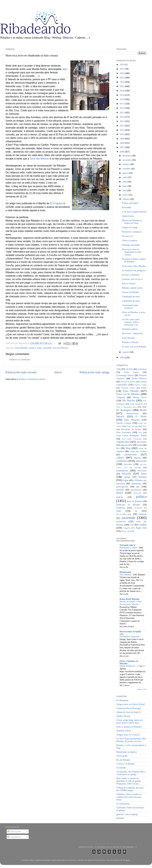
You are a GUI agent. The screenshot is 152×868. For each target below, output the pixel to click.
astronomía (142, 442)
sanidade (143, 514)
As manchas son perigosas (134, 270)
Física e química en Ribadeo (129, 727)
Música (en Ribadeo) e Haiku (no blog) (132, 222)
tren (132, 525)
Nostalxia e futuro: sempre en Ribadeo (134, 260)
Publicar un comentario (20, 359)
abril (125, 190)
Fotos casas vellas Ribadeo (134, 266)
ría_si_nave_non (124, 514)
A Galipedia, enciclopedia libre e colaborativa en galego (131, 773)
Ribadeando (125, 572)
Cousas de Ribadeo (130, 292)
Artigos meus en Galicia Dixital (131, 704)
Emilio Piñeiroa (139, 378)
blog (128, 448)
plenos (120, 493)
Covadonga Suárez (125, 375)
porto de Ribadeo (134, 501)
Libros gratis (122, 756)
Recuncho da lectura (131, 429)
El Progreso (56, 203)
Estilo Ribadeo (129, 338)
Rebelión (120, 818)
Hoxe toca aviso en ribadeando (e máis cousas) (132, 252)
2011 (122, 130)
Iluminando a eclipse (129, 548)
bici (118, 448)
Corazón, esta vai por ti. (133, 279)
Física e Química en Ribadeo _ (129, 662)
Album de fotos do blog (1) (129, 712)
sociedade (47, 348)
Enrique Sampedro (128, 382)
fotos (144, 474)
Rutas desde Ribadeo (130, 599)
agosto (126, 173)
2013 (122, 121)
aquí (65, 69)
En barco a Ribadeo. (131, 275)
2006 (122, 152)
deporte (137, 458)
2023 (122, 78)
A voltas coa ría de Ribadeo (134, 347)
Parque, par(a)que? (130, 203)
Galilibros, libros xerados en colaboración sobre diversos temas (129, 797)
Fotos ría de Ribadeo (128, 394)
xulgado (127, 528)
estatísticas (122, 471)
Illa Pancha (129, 400)
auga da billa (126, 445)
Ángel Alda (141, 528)
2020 (122, 91)
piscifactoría (136, 490)
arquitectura (123, 442)
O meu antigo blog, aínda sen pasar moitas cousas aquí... (129, 721)
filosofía (127, 474)
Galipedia (121, 397)
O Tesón (141, 416)
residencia (121, 508)
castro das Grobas (138, 451)
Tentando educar (128, 545)
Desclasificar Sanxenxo (130, 637)
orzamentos (136, 484)
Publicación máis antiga (94, 372)
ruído (39, 348)
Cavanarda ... (122, 768)
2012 (122, 126)
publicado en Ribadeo (128, 505)
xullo (125, 177)
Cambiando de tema (131, 297)
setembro (127, 169)
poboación (137, 493)
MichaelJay (100, 860)
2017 (122, 104)
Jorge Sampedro (137, 404)
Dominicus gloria (130, 329)
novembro (127, 160)
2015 (122, 113)
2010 (122, 134)
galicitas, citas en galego (127, 814)
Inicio (58, 372)
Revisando (127, 207)
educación (141, 461)
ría (136, 511)
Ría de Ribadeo (123, 760)
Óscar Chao (126, 531)
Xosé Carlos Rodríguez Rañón (131, 435)
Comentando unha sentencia (130, 307)
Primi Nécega (132, 426)
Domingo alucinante (131, 245)
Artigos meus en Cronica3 (128, 735)
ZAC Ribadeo (126, 575)
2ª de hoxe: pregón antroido (134, 212)
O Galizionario (123, 804)
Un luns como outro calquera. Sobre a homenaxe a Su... (131, 322)
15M (118, 369)
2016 (122, 108)
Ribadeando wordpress (126, 752)
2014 (122, 117)
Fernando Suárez (128, 388)
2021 (122, 86)
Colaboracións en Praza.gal (129, 708)
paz (138, 487)
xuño (125, 182)
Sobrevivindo (128, 216)
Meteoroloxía (133, 413)
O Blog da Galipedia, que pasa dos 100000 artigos (130, 789)
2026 (122, 64)
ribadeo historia (123, 716)
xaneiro (126, 352)
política (32, 348)
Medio (143, 410)
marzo (126, 195)
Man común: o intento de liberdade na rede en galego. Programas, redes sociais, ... (129, 781)
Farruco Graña (140, 385)
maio (125, 186)
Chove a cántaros (130, 240)
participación (122, 487)
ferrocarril (142, 471)
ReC (145, 426)
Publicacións (14, 831)
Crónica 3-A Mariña (125, 764)
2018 (122, 99)
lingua (126, 480)
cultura (120, 458)
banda (140, 445)
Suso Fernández (124, 432)
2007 (122, 147)
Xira (140, 432)
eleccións (128, 464)
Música (120, 416)
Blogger (127, 860)
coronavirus (130, 455)
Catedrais (142, 369)
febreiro (126, 199)
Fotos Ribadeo (22, 348)
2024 (122, 73)
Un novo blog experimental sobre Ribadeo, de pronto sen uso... (131, 740)
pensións (120, 490)
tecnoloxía (121, 521)
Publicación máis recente (21, 372)
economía (122, 461)
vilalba (143, 525)
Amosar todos (142, 689)
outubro (126, 164)
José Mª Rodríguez (131, 408)
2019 (122, 95)
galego (127, 477)
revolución (138, 508)
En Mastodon (122, 700)
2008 (122, 143)
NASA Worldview (128, 666)
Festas (144, 388)
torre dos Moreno (60, 348)
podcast (120, 497)
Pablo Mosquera (132, 420)
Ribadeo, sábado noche (132, 288)
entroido (137, 467)
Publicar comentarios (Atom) (32, 379)
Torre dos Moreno (39, 159)
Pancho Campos (124, 423)
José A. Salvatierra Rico (127, 407)
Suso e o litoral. (129, 283)
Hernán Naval (140, 397)
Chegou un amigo (130, 227)
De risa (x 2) (127, 236)
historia (143, 477)
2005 (122, 357)
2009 (122, 139)
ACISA (129, 369)
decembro (127, 156)
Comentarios (14, 837)
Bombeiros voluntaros (132, 232)
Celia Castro (131, 372)
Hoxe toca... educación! (132, 333)
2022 (122, 82)
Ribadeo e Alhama (130, 342)
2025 (122, 69)
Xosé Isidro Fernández (132, 439)
